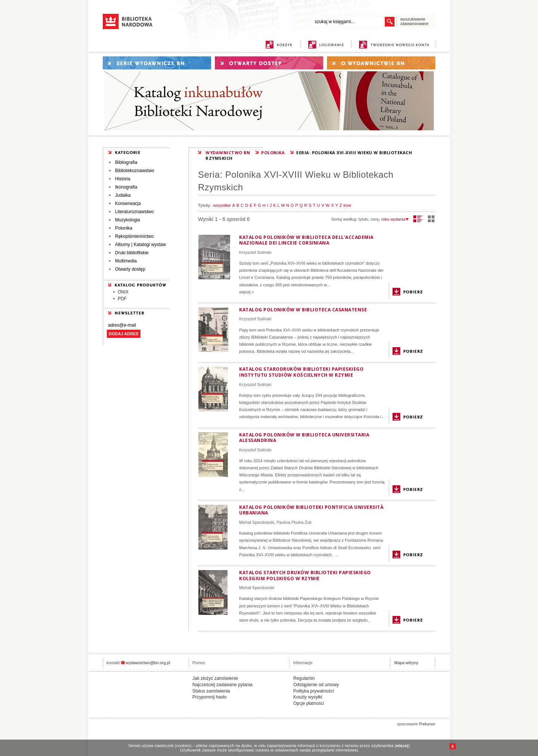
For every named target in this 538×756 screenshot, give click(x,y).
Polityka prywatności (314, 691)
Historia (123, 179)
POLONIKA (273, 153)
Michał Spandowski (257, 522)
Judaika (123, 195)
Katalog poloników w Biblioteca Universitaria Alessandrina (304, 438)
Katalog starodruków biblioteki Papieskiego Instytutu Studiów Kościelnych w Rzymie (301, 372)
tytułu (363, 219)
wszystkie (222, 205)
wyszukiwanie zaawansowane (414, 21)
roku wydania (395, 219)
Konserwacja (128, 203)
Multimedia (126, 261)
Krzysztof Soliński (255, 252)
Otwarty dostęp (130, 269)
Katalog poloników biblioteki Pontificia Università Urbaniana (311, 510)
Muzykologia (128, 220)
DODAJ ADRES (124, 334)
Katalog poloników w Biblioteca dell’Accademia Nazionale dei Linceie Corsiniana (306, 240)
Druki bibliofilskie (132, 253)
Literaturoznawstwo (134, 212)
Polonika (124, 228)
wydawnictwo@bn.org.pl (148, 663)
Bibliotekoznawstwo (135, 171)
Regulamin (304, 678)
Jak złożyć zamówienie (215, 678)
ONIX (123, 292)
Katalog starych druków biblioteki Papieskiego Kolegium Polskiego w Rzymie (305, 575)
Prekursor (427, 724)
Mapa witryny (406, 663)
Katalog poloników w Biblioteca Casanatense (303, 310)
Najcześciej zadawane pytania (222, 685)
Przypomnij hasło (209, 697)
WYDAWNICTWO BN (228, 153)
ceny (375, 219)
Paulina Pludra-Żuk (294, 522)
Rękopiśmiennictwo (134, 236)
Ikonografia (126, 187)
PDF (122, 299)
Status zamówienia (211, 691)
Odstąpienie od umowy (316, 685)
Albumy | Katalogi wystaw (140, 245)
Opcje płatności (309, 703)
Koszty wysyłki (308, 697)
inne (347, 205)
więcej (402, 746)
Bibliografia (126, 162)
